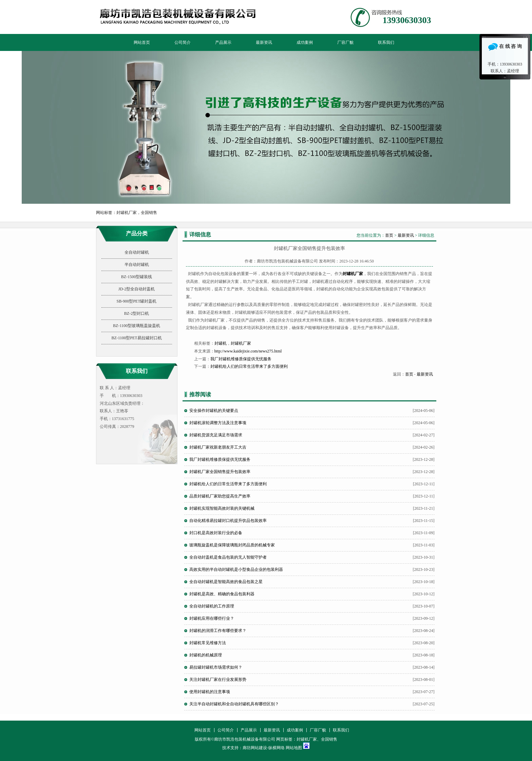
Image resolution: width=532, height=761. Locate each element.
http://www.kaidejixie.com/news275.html (248, 351)
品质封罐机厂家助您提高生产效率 (220, 496)
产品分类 (137, 233)
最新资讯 (264, 42)
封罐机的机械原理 (206, 655)
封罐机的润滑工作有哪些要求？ (218, 631)
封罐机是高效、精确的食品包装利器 (222, 594)
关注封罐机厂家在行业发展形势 (218, 680)
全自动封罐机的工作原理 (212, 606)
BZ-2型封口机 (137, 313)
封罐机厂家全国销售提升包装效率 (220, 472)
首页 (389, 235)
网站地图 (294, 748)
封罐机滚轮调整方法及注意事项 (218, 423)
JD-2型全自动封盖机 (137, 289)
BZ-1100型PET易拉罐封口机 (136, 338)
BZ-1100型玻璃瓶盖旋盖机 (137, 326)
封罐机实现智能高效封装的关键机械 (222, 508)
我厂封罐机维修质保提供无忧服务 (241, 359)
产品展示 (223, 42)
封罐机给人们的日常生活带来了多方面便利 (249, 366)
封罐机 (221, 343)
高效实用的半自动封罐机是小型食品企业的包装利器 (236, 569)
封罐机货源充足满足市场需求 (216, 435)
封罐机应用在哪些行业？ (212, 618)
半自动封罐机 (137, 265)
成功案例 (305, 42)
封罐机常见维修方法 (208, 643)
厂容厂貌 (345, 42)
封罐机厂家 (241, 343)
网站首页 (142, 42)
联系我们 (386, 42)
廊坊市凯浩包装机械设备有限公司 (266, 127)
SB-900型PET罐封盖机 (136, 301)
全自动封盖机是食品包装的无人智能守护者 (228, 557)
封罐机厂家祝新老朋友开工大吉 (218, 447)
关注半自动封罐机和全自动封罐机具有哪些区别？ (234, 704)
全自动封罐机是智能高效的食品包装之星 (226, 582)
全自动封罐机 (137, 252)
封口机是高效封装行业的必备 (216, 533)
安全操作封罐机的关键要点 (214, 411)
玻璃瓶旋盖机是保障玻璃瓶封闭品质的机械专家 (232, 545)
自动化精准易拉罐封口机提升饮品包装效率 (228, 521)
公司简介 (183, 42)
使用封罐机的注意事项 (210, 692)
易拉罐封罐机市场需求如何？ (216, 667)
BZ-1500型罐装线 (137, 277)
